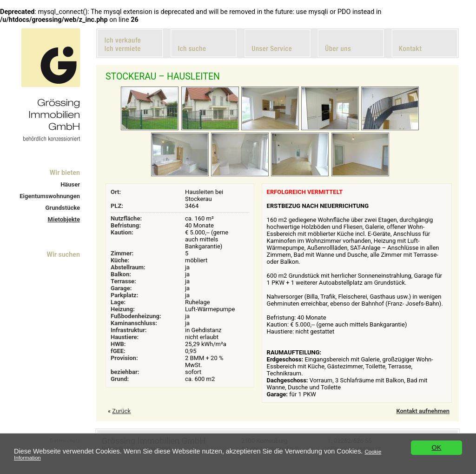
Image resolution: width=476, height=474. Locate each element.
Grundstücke (63, 208)
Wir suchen (63, 254)
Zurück (121, 411)
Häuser (70, 184)
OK (437, 447)
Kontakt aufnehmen (423, 411)
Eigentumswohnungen (50, 196)
